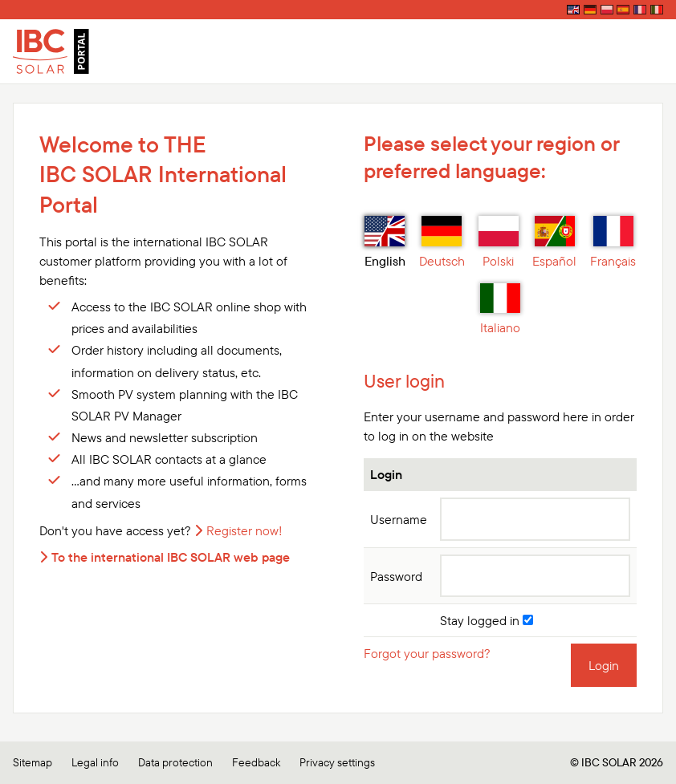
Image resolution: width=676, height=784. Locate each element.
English (385, 242)
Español (554, 242)
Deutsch (442, 242)
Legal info (95, 762)
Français (613, 242)
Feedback (256, 762)
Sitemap (33, 762)
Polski (499, 242)
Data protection (175, 762)
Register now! (244, 530)
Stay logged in (487, 620)
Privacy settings (337, 762)
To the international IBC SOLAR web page (171, 557)
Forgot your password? (427, 653)
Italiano (500, 310)
